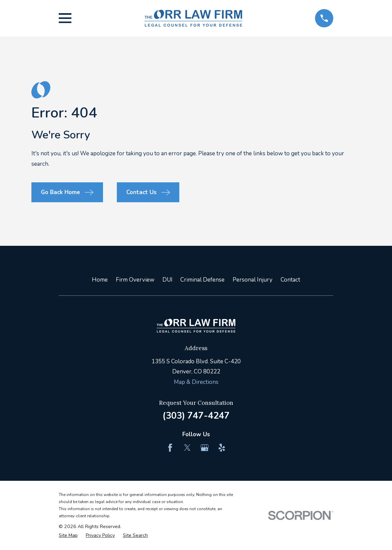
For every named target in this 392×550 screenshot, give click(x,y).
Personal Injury (253, 280)
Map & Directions (196, 382)
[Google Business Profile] (205, 448)
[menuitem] (68, 535)
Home (100, 280)
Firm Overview (135, 280)
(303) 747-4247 (196, 416)
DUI (167, 280)
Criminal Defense (202, 280)
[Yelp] (222, 448)
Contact (290, 280)
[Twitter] (187, 448)
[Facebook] (170, 448)
